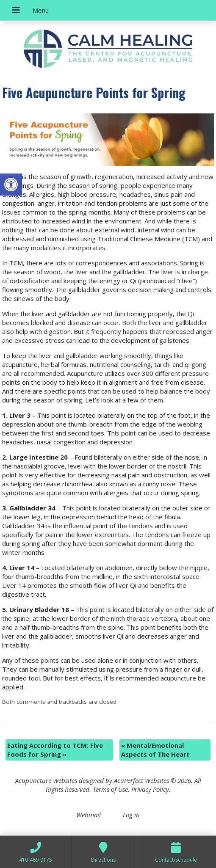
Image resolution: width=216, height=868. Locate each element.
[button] (11, 185)
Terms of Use (110, 789)
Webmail (89, 815)
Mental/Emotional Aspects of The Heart (155, 750)
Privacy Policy (150, 789)
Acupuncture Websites (46, 780)
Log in (131, 815)
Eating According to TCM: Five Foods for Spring (55, 750)
